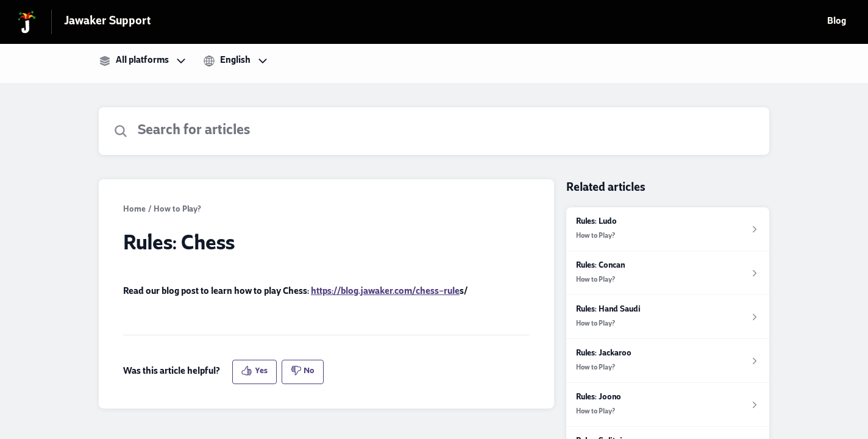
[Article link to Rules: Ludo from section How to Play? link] (668, 229)
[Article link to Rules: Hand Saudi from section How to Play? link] (668, 317)
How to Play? (177, 210)
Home (134, 210)
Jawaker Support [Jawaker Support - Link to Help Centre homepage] (107, 22)
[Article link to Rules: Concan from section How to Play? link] (668, 273)
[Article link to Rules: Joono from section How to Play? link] (668, 405)
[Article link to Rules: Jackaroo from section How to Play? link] (668, 361)
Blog (837, 22)
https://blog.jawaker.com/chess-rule (385, 292)
